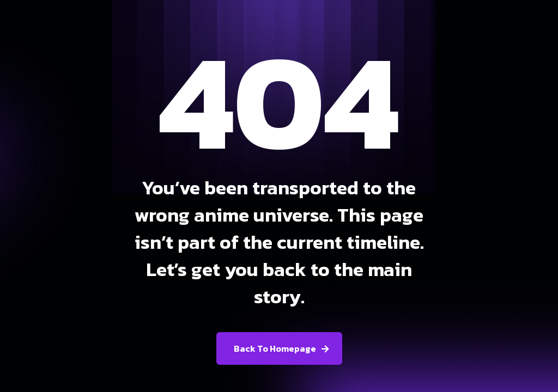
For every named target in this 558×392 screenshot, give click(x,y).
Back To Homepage (275, 348)
